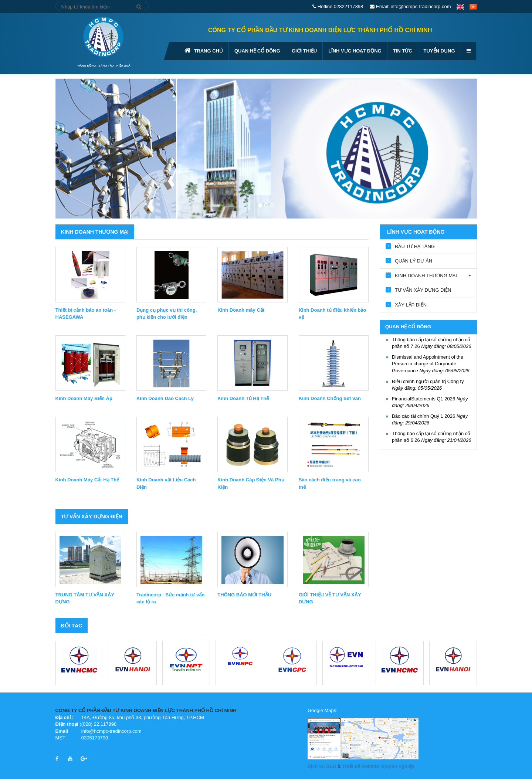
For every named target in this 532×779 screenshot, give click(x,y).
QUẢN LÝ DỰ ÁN (414, 261)
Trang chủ (204, 50)
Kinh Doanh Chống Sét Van (330, 398)
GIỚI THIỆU (304, 51)
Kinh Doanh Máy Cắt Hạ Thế (87, 480)
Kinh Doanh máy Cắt (241, 310)
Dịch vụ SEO (322, 766)
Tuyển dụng (439, 51)
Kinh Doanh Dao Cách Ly (165, 398)
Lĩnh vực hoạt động (355, 51)
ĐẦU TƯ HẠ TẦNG (415, 246)
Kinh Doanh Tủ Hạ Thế (243, 398)
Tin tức (403, 51)
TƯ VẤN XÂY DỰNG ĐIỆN (92, 516)
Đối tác (72, 626)
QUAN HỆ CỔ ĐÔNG (257, 51)
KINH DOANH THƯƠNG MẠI (95, 232)
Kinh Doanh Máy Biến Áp (84, 398)
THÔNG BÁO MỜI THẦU (244, 595)
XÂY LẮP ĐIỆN (411, 305)
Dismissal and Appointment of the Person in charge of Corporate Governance (431, 364)
